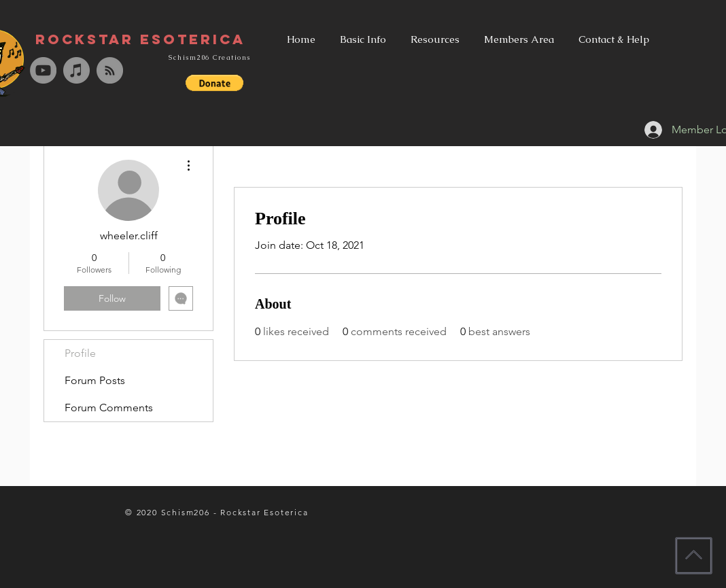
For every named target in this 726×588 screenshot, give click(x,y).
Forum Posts (95, 380)
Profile (80, 353)
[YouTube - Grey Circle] (43, 70)
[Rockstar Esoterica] (140, 39)
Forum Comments (109, 408)
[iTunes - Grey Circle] (76, 70)
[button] (214, 83)
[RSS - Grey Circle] (110, 70)
